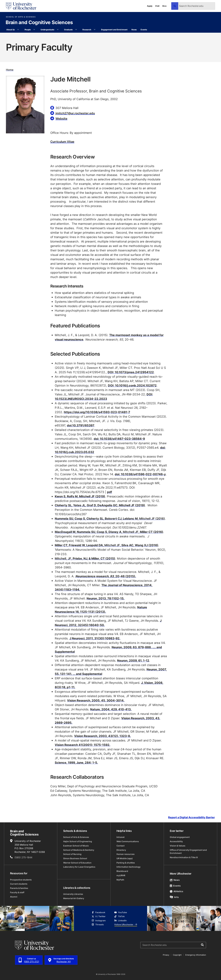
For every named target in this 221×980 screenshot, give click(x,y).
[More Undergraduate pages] (58, 30)
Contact (120, 846)
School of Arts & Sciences (21, 17)
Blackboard (122, 871)
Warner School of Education (77, 863)
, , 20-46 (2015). (106, 576)
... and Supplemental (87, 674)
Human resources (126, 854)
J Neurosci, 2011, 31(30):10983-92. (95, 638)
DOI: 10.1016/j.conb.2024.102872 (132, 385)
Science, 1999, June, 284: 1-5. (76, 762)
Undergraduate (47, 30)
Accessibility (176, 841)
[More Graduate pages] (76, 30)
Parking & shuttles (126, 863)
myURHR (121, 875)
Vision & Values (178, 846)
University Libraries (73, 894)
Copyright (177, 955)
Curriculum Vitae (62, 142)
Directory (121, 850)
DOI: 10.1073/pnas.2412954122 (131, 372)
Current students (19, 884)
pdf (110, 492)
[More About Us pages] (18, 30)
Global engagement (180, 837)
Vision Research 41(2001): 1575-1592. (83, 745)
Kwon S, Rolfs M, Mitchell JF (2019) (80, 496)
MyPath (120, 880)
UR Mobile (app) (125, 858)
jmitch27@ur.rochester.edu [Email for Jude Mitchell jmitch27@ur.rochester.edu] (75, 113)
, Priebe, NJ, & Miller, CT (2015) (85, 558)
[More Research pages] (95, 30)
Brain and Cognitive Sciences (39, 23)
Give (164, 6)
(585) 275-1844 (23, 857)
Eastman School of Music (76, 846)
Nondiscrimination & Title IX (184, 857)
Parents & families (19, 888)
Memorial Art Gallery (74, 898)
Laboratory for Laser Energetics (79, 867)
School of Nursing (72, 854)
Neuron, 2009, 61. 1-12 (133, 660)
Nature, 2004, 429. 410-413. (111, 709)
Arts (174, 897)
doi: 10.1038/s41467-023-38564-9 (119, 439)
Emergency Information (196, 955)
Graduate (68, 30)
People (28, 30)
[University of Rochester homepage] (21, 6)
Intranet (120, 837)
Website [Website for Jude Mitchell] (61, 118)
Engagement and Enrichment (114, 30)
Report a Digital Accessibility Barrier (191, 818)
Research (87, 30)
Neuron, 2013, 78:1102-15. (106, 598)
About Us (11, 30)
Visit (157, 6)
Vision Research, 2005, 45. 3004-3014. (96, 700)
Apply (150, 6)
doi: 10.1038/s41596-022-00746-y (140, 474)
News (134, 30)
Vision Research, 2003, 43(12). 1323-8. (103, 736)
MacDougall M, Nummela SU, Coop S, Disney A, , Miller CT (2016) (109, 532)
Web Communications (128, 841)
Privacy (166, 955)
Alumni (14, 897)
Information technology (128, 867)
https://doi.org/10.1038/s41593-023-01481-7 (97, 412)
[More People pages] (34, 30)
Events (144, 30)
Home (10, 70)
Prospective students (21, 880)
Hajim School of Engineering (78, 841)
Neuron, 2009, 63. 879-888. (132, 647)
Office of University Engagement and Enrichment (188, 852)
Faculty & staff (17, 892)
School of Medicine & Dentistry (79, 850)
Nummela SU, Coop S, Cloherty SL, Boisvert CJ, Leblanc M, (110, 518)
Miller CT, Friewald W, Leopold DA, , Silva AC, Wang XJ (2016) (107, 545)
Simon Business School (75, 858)
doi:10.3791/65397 (81, 425)
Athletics (177, 891)
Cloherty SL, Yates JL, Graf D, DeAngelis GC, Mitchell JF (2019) (100, 505)
